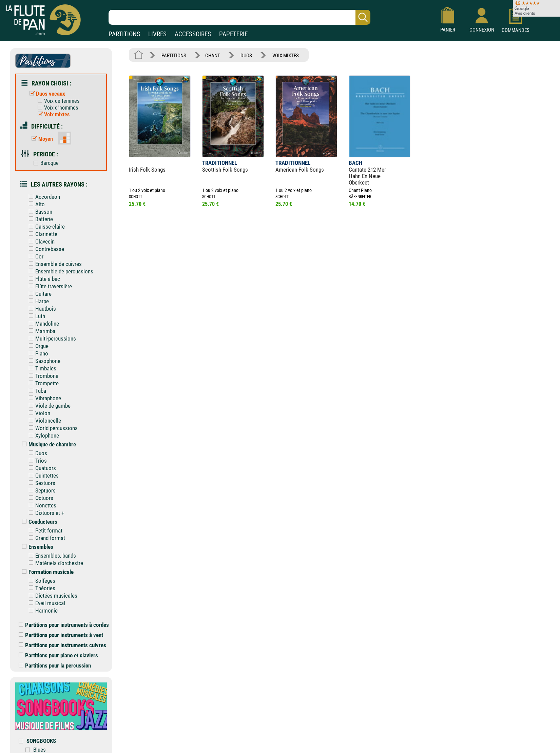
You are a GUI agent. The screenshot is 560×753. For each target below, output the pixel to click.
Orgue (37, 346)
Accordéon (43, 197)
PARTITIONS (124, 34)
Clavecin (40, 242)
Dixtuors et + (45, 513)
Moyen (41, 139)
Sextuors (40, 483)
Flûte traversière (49, 286)
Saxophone (43, 361)
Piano (37, 353)
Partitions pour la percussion (55, 665)
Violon (38, 413)
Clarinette (41, 234)
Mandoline (42, 324)
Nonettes (41, 505)
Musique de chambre (47, 444)
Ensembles (36, 547)
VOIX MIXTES (286, 56)
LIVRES (157, 34)
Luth (35, 316)
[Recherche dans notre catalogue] (239, 17)
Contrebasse (45, 249)
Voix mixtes (52, 114)
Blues (40, 750)
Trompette (42, 383)
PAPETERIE (233, 34)
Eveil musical (45, 603)
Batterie (39, 219)
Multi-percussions (51, 339)
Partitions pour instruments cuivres (62, 645)
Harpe (37, 301)
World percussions (52, 428)
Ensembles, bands (51, 556)
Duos (36, 453)
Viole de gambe (48, 406)
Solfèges (40, 581)
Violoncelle (43, 421)
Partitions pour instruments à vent (61, 635)
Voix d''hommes (56, 108)
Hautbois (41, 309)
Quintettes (42, 476)
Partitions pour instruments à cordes (64, 625)
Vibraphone (43, 398)
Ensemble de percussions (59, 271)
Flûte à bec (43, 279)
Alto (35, 204)
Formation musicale (46, 572)
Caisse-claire (45, 227)
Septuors (41, 490)
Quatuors (41, 468)
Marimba (40, 331)
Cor (34, 256)
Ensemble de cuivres (54, 264)
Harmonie (42, 611)
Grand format (45, 538)
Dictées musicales (51, 596)
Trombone (42, 376)
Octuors (39, 498)
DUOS (246, 56)
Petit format (44, 530)
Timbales (41, 368)
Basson (39, 212)
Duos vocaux (46, 94)
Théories (40, 588)
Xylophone (42, 436)
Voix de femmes (57, 101)
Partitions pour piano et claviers (58, 655)
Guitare (38, 294)
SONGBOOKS (41, 741)
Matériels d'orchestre (54, 563)
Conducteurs (38, 522)
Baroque (44, 163)
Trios (36, 461)
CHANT (213, 56)
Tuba (36, 391)
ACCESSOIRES (193, 34)
